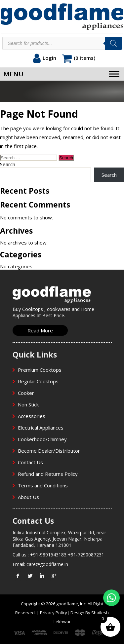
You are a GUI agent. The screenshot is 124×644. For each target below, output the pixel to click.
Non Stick (28, 404)
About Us (28, 497)
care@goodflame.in (47, 564)
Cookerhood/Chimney (42, 439)
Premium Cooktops (40, 370)
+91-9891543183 (48, 555)
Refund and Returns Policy (48, 474)
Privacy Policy (54, 613)
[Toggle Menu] (114, 74)
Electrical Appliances (41, 428)
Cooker (26, 393)
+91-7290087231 (86, 555)
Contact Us (30, 462)
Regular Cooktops (38, 381)
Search (8, 164)
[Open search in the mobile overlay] (62, 43)
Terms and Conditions (43, 485)
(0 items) (84, 58)
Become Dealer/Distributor (49, 451)
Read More (40, 330)
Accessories (32, 416)
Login (49, 58)
